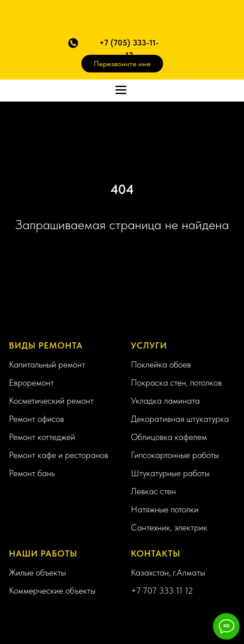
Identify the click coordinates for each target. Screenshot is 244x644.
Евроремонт (31, 383)
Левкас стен (153, 491)
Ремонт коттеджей (42, 437)
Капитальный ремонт (47, 364)
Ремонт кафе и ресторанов (59, 455)
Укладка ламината (165, 401)
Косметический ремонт (51, 401)
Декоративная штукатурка (180, 419)
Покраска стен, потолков (176, 383)
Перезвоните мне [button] (122, 64)
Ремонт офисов (36, 419)
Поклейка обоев (161, 364)
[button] (73, 43)
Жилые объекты (37, 572)
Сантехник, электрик (169, 527)
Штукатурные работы (170, 473)
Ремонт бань (32, 473)
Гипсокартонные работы (175, 455)
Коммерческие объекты (52, 591)
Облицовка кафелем (169, 437)
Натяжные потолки (165, 509)
